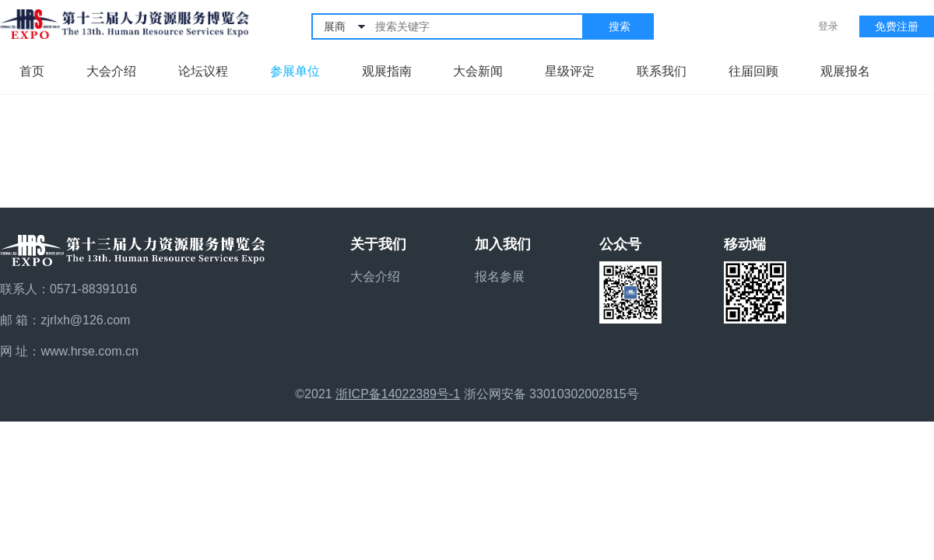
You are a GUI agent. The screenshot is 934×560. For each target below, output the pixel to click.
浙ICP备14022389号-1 (398, 394)
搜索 (620, 26)
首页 (32, 71)
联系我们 (662, 71)
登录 (828, 26)
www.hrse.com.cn (89, 351)
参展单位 (295, 71)
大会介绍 (111, 71)
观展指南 (387, 71)
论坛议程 (203, 71)
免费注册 (897, 26)
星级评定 (570, 71)
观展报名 (845, 71)
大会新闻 (478, 71)
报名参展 (500, 276)
